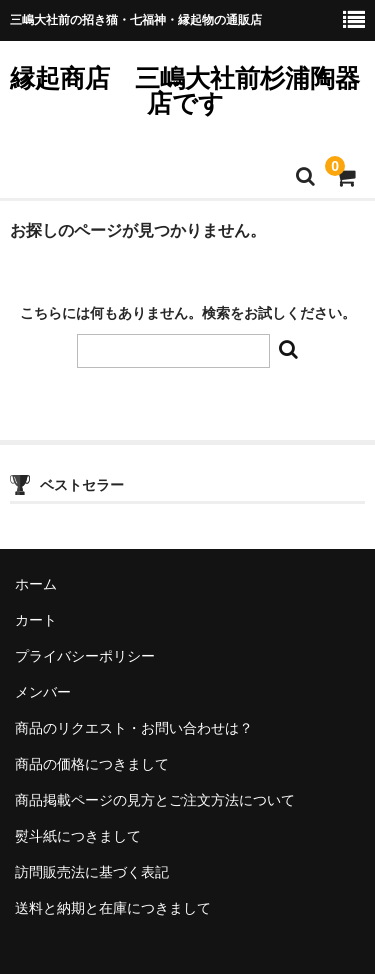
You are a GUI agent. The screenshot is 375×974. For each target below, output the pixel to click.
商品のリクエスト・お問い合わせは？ (134, 728)
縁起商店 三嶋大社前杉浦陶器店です (185, 90)
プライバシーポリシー (85, 656)
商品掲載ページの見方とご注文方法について (155, 800)
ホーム (36, 584)
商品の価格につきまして (92, 764)
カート (36, 620)
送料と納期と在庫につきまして (113, 908)
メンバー (43, 692)
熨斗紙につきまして (78, 836)
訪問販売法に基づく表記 (92, 872)
